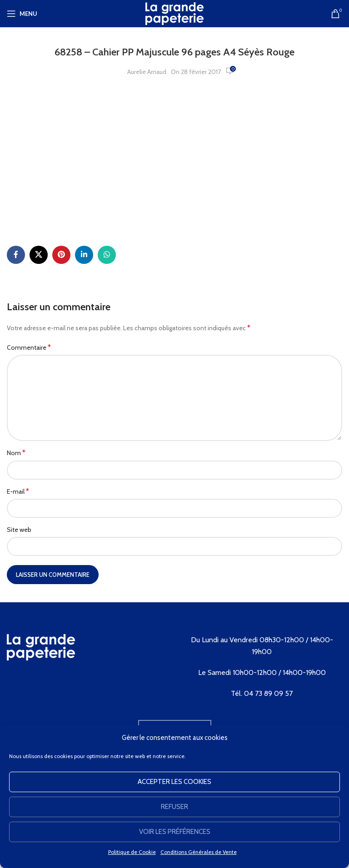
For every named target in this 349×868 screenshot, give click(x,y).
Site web (19, 530)
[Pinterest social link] (61, 255)
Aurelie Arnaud (147, 72)
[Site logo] (174, 13)
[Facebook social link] (16, 255)
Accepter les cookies (174, 782)
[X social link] (39, 255)
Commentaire (29, 347)
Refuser (174, 807)
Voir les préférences (175, 832)
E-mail (18, 491)
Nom (16, 453)
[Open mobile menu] (22, 14)
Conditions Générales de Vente (199, 852)
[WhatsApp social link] (107, 255)
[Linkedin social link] (84, 255)
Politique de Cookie (132, 852)
